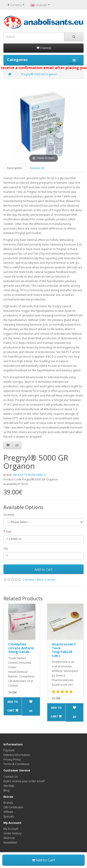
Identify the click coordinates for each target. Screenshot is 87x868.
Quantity (9, 515)
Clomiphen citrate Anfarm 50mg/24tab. (21, 648)
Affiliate (8, 812)
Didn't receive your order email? (24, 781)
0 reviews (28, 580)
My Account (11, 829)
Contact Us (11, 777)
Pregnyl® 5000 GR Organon (39, 74)
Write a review (46, 580)
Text (8, 532)
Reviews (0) (37, 168)
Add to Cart (43, 569)
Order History (12, 833)
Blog (6, 790)
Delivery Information (17, 755)
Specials (9, 816)
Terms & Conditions (16, 764)
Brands (8, 803)
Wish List (9, 838)
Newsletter (10, 842)
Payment (9, 750)
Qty (6, 549)
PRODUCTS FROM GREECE (29, 475)
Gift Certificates (13, 807)
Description (15, 168)
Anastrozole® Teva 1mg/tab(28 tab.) (64, 650)
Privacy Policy (12, 759)
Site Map (9, 786)
